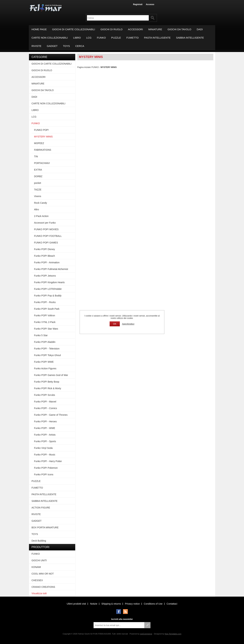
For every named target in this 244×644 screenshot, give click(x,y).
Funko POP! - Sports (45, 441)
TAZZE (38, 190)
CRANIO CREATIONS (43, 587)
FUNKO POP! (41, 130)
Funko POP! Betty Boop (47, 382)
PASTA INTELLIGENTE (157, 38)
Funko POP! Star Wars (46, 329)
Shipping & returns (111, 604)
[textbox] (118, 18)
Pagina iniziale (84, 67)
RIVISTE (36, 46)
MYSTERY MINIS (43, 137)
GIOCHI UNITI (39, 560)
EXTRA (38, 170)
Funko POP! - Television (47, 349)
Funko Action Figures (45, 368)
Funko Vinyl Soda (43, 448)
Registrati (138, 4)
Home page (39, 29)
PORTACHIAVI (42, 163)
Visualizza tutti (39, 593)
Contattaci (172, 604)
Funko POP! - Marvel (45, 402)
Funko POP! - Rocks (45, 302)
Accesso (150, 4)
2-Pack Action (41, 216)
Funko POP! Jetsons (45, 276)
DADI (200, 29)
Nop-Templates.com (173, 634)
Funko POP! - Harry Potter (48, 461)
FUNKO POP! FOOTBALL (48, 236)
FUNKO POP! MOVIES (46, 229)
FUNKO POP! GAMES (46, 243)
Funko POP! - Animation (47, 262)
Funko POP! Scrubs (45, 395)
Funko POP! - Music (45, 455)
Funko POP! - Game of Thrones (51, 415)
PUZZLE (116, 38)
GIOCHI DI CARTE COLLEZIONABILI (74, 29)
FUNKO (101, 38)
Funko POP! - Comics (45, 408)
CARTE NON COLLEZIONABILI (50, 38)
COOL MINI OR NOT (43, 574)
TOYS (67, 46)
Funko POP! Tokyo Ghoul (47, 355)
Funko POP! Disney (44, 249)
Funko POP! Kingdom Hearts (49, 282)
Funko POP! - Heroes (45, 421)
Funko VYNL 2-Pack (45, 322)
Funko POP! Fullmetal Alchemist (51, 269)
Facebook (119, 612)
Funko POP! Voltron (45, 315)
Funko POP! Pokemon (46, 468)
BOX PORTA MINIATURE (45, 527)
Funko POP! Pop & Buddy (48, 296)
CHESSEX (37, 580)
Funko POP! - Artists (45, 435)
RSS (125, 612)
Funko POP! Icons (44, 474)
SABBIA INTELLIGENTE (190, 38)
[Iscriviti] (119, 625)
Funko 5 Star (41, 335)
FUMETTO (133, 38)
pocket (38, 183)
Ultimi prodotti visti (76, 604)
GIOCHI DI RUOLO (111, 29)
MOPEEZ (39, 143)
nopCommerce (146, 634)
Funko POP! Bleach (44, 256)
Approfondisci (128, 324)
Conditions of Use (153, 604)
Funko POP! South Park (47, 309)
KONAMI (36, 567)
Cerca (80, 46)
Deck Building (39, 541)
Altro (37, 209)
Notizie (94, 604)
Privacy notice (132, 604)
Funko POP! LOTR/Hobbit (48, 289)
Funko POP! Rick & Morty (48, 388)
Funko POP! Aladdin (45, 342)
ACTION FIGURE (41, 508)
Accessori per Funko (45, 223)
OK (115, 324)
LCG (89, 38)
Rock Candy (40, 203)
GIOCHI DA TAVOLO (179, 29)
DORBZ (38, 176)
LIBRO (77, 38)
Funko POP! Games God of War (51, 375)
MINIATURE (155, 29)
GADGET (52, 46)
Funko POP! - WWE (45, 428)
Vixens (38, 196)
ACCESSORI (135, 29)
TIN (36, 156)
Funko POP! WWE (44, 362)
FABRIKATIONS (43, 150)
